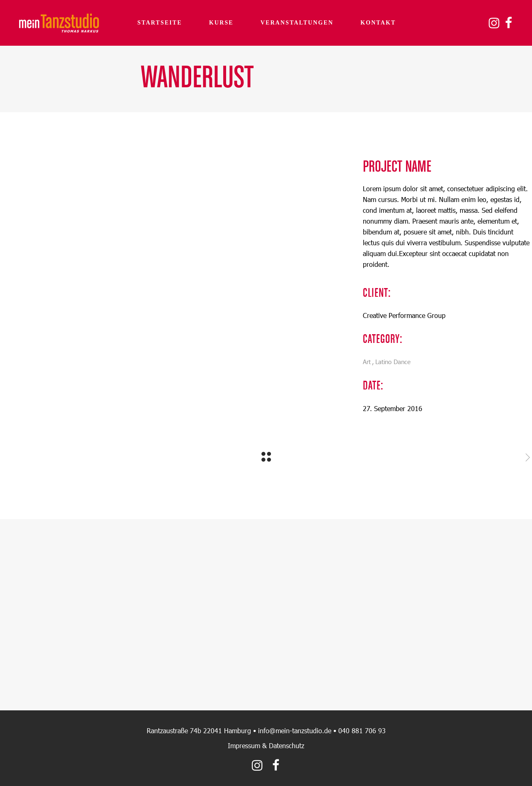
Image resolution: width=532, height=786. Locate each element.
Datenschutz (287, 745)
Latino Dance (393, 362)
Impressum (244, 745)
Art (367, 362)
